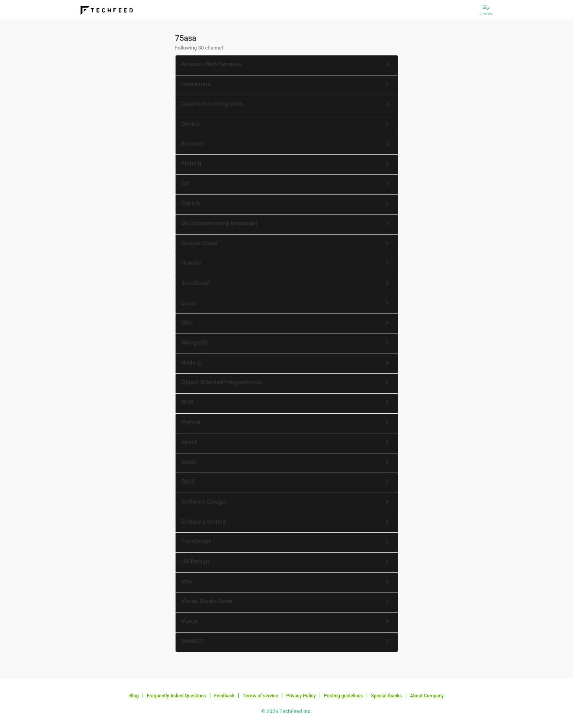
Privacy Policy (301, 696)
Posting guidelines (343, 696)
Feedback (224, 696)
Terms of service (260, 696)
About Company (427, 696)
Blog (134, 696)
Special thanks (387, 696)
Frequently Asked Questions (177, 696)
